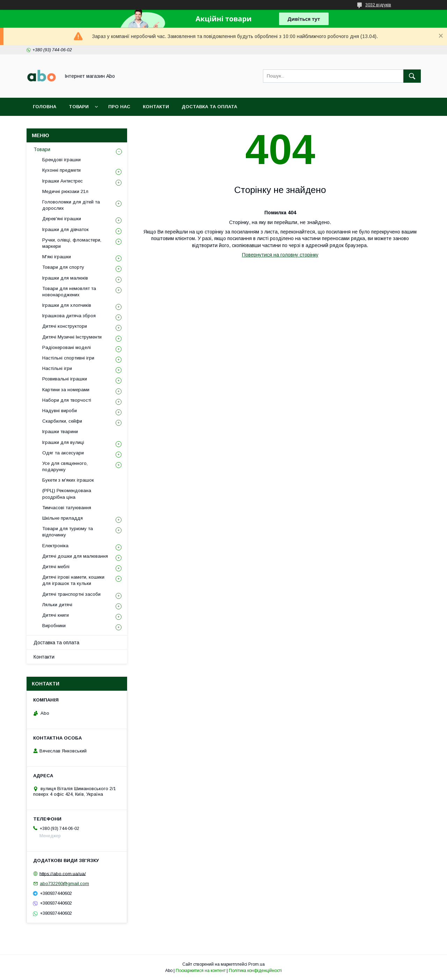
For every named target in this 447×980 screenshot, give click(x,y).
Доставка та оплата (209, 107)
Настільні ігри (57, 368)
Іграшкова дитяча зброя (69, 316)
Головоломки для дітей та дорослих (71, 205)
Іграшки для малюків (65, 278)
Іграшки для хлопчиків (67, 305)
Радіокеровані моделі (67, 347)
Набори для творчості (67, 400)
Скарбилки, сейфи (62, 421)
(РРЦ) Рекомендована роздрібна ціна (67, 494)
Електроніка (55, 546)
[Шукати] (412, 76)
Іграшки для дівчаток (65, 229)
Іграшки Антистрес (63, 181)
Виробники (54, 626)
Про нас (119, 107)
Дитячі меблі (56, 567)
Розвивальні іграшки (65, 379)
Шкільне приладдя (63, 518)
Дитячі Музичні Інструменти (72, 337)
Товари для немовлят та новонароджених (69, 292)
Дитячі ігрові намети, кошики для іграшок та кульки (73, 580)
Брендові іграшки (61, 160)
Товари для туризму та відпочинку (68, 532)
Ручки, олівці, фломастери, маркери (72, 243)
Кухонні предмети (61, 170)
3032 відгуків (378, 5)
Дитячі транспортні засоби (71, 594)
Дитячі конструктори (65, 326)
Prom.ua (257, 964)
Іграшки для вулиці (63, 442)
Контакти (156, 107)
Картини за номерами (66, 390)
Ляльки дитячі (57, 605)
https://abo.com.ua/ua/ (63, 873)
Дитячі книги (56, 615)
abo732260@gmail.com (64, 884)
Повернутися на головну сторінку (280, 255)
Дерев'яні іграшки (62, 219)
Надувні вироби (60, 411)
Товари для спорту (63, 267)
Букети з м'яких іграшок (68, 480)
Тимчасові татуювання (67, 508)
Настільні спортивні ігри (68, 358)
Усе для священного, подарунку (65, 466)
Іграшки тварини (60, 432)
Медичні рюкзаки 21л (65, 191)
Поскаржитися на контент (201, 971)
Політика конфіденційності (255, 971)
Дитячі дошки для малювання (75, 556)
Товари (79, 107)
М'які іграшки (57, 257)
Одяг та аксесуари (63, 453)
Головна (45, 107)
